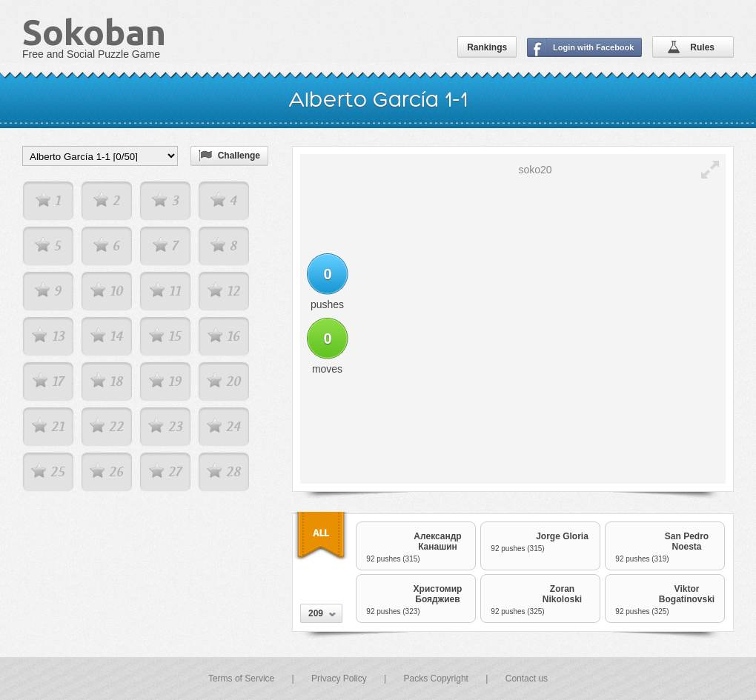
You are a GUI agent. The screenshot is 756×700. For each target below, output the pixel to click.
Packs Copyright (436, 679)
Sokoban (94, 32)
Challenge (239, 156)
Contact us (527, 679)
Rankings (487, 47)
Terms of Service (241, 679)
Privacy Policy (339, 679)
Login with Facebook (593, 47)
